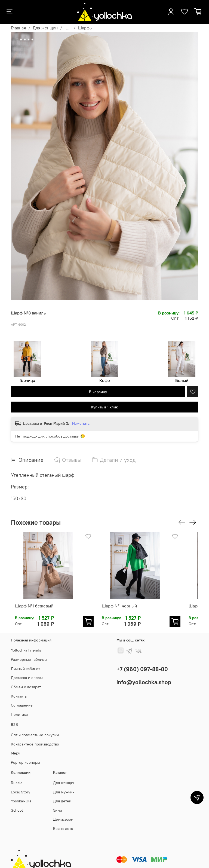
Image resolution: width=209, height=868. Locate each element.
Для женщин (45, 28)
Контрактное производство (35, 739)
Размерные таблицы (29, 654)
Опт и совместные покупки (35, 729)
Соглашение (22, 700)
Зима (58, 805)
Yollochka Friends (26, 645)
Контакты (19, 691)
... (68, 28)
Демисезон (63, 814)
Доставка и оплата (27, 672)
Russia (17, 777)
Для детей (62, 796)
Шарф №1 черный (121, 600)
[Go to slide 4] (29, 39)
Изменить (81, 423)
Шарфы (85, 28)
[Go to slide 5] (32, 39)
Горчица (27, 380)
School (17, 805)
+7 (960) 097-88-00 (142, 664)
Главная (18, 28)
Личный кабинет (25, 663)
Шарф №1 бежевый (41, 600)
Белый (182, 380)
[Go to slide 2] (21, 39)
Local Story (21, 787)
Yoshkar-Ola (21, 796)
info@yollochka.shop (144, 677)
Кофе (105, 380)
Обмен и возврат (26, 681)
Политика (19, 709)
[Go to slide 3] (25, 39)
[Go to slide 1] (17, 39)
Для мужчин (64, 787)
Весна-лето (63, 823)
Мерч (16, 748)
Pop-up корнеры (25, 757)
